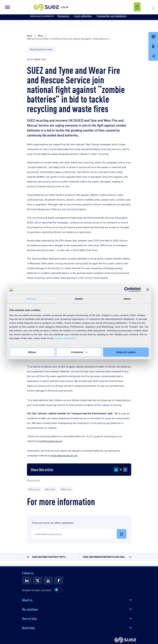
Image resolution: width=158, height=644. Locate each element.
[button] (7, 7)
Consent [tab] (31, 299)
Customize (79, 352)
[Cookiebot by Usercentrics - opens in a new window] (127, 290)
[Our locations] (153, 47)
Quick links (29, 628)
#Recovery (50, 489)
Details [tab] (79, 299)
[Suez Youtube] (48, 580)
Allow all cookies (126, 352)
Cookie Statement (65, 338)
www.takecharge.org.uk (64, 455)
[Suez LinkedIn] (27, 580)
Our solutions (30, 609)
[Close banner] (148, 290)
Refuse (32, 352)
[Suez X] (38, 580)
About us (27, 600)
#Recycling (34, 489)
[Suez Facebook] (59, 580)
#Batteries (66, 489)
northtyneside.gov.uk (51, 441)
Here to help (29, 618)
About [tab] (127, 299)
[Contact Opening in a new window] (153, 37)
